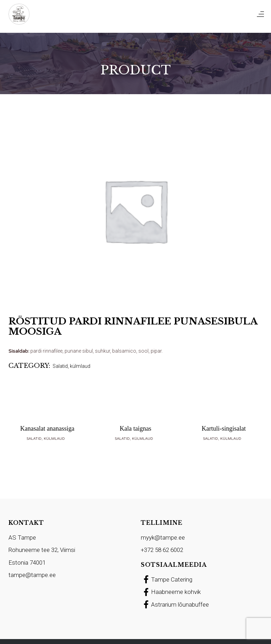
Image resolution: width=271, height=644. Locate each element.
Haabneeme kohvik (171, 592)
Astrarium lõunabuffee (175, 604)
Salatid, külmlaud (71, 366)
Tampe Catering (167, 579)
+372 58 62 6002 (162, 550)
